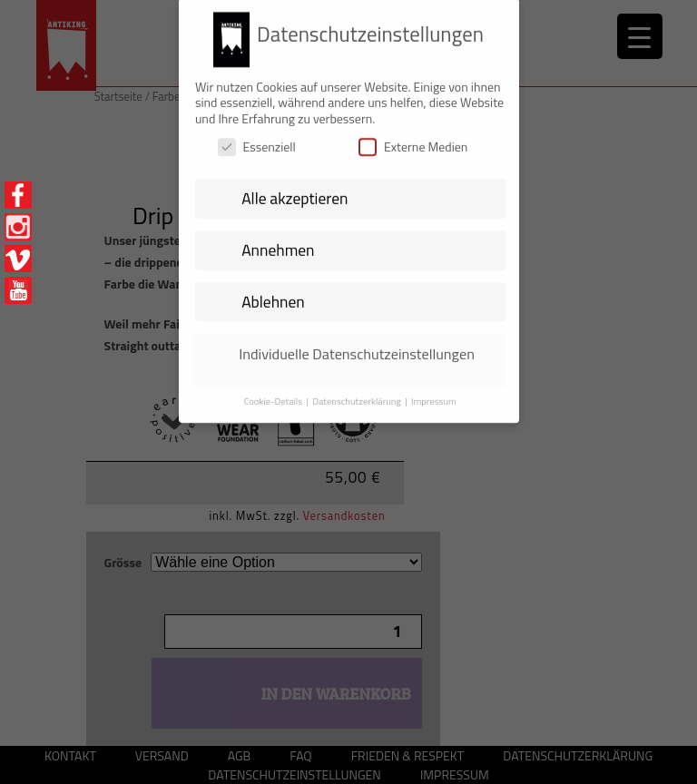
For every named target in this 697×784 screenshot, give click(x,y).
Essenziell (257, 138)
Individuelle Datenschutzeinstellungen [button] (357, 345)
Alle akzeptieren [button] (295, 190)
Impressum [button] (434, 392)
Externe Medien (413, 138)
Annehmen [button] (278, 241)
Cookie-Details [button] (275, 392)
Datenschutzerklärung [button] (358, 392)
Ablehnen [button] (273, 293)
